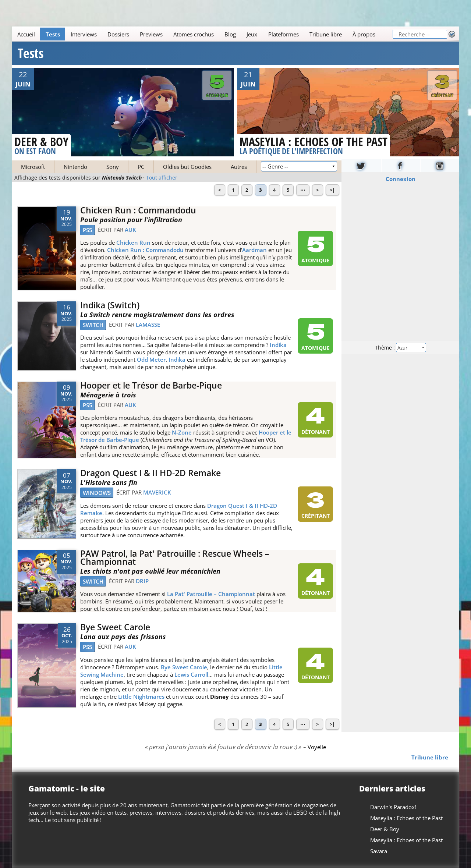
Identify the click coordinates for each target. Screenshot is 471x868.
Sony (113, 167)
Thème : (400, 347)
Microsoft (33, 167)
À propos (364, 34)
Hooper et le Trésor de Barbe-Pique (151, 385)
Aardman (254, 250)
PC (141, 167)
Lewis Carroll (191, 674)
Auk (130, 230)
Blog (230, 34)
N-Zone (182, 432)
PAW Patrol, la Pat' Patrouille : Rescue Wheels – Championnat (175, 558)
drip (142, 581)
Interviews (84, 34)
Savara (379, 851)
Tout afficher (162, 178)
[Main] (202, 34)
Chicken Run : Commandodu (138, 210)
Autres (239, 167)
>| (332, 190)
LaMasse (148, 325)
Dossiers (118, 34)
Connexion (401, 178)
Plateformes (284, 34)
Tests (53, 34)
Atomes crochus (194, 34)
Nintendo (75, 167)
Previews (151, 34)
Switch (93, 325)
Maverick (157, 492)
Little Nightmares (141, 697)
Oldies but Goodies (187, 167)
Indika (278, 345)
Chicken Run (133, 242)
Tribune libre (326, 34)
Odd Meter (151, 359)
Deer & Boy (385, 829)
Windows (97, 493)
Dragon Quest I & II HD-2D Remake (150, 473)
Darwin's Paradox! (393, 807)
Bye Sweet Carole (115, 627)
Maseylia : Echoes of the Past (406, 818)
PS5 (88, 230)
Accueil (26, 34)
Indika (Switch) (110, 305)
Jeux (252, 34)
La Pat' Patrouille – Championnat (211, 594)
